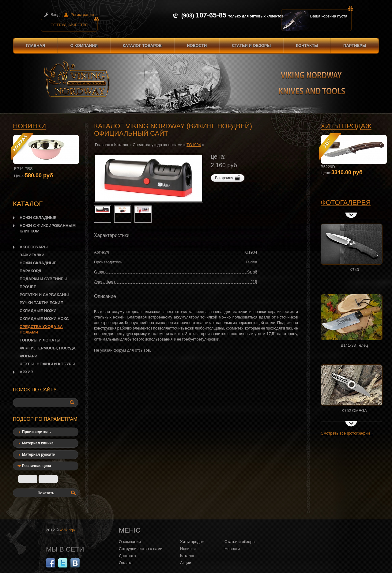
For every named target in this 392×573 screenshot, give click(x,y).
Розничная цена (37, 466)
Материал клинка (38, 443)
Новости (197, 45)
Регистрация (82, 15)
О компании (84, 45)
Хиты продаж (346, 126)
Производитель (36, 432)
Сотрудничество (74, 23)
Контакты (307, 45)
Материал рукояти (39, 454)
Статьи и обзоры (251, 45)
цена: (218, 156)
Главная (35, 45)
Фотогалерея (346, 203)
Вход (55, 15)
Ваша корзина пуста (331, 14)
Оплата (126, 563)
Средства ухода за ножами (158, 145)
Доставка (127, 556)
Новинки (29, 126)
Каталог (121, 145)
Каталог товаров (142, 45)
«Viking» (68, 530)
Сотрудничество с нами (141, 549)
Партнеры (355, 45)
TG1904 (194, 145)
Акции (186, 563)
